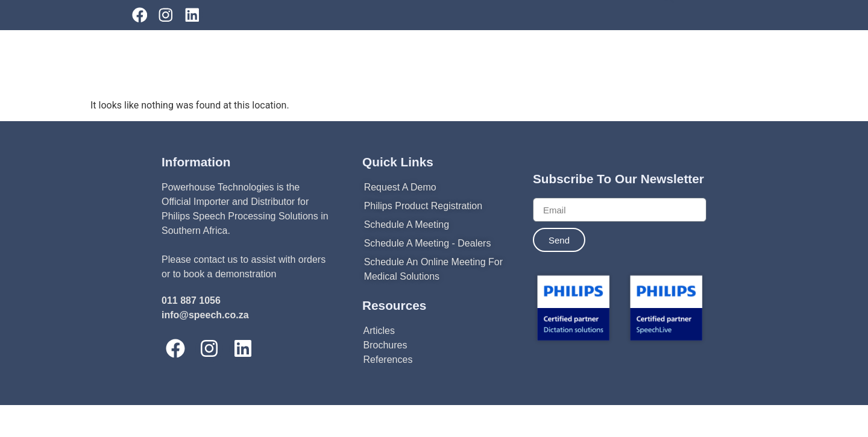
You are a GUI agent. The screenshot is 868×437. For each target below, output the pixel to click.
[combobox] (734, 52)
